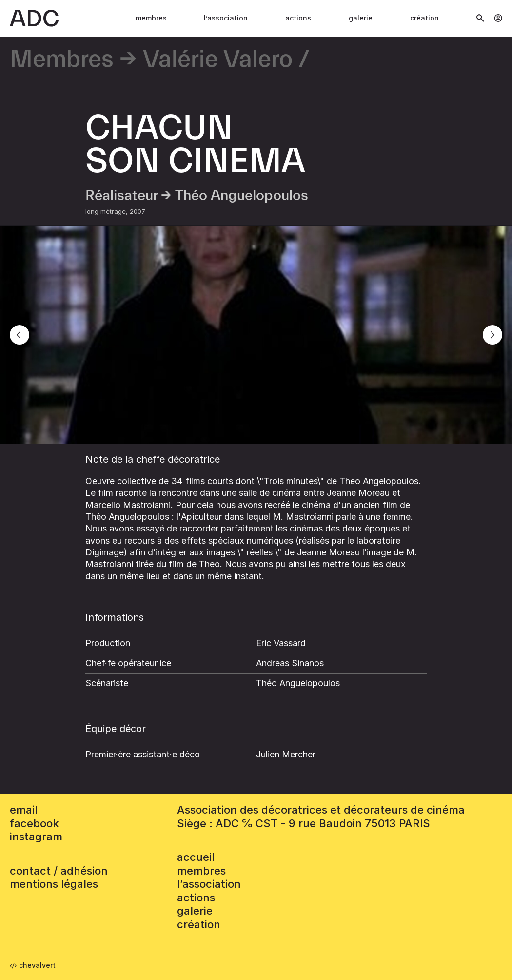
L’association (226, 18)
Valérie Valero (218, 60)
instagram (36, 837)
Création (424, 18)
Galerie (361, 18)
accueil (196, 857)
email (24, 810)
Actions (298, 18)
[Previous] (20, 335)
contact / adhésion (59, 871)
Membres (151, 18)
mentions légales (54, 884)
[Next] (492, 335)
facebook (34, 823)
